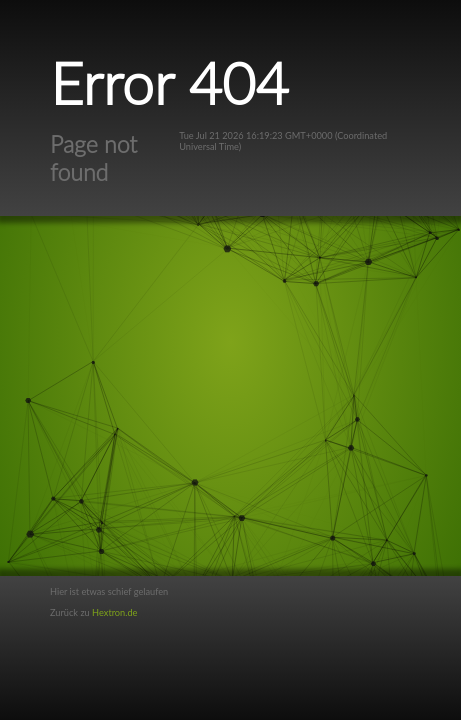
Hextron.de (114, 612)
